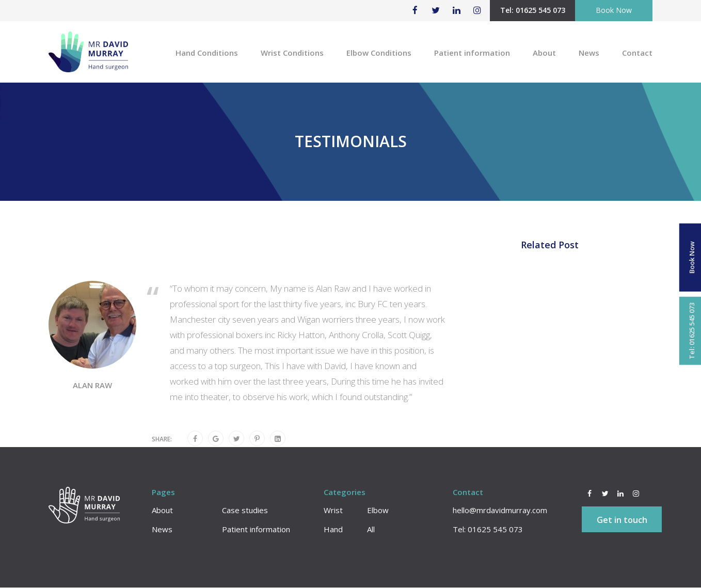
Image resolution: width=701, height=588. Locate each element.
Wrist (333, 511)
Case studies (245, 511)
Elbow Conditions (379, 53)
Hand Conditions (207, 53)
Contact (637, 53)
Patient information (472, 53)
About (544, 53)
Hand (333, 530)
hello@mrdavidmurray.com (500, 511)
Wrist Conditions (292, 53)
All (371, 530)
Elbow (378, 511)
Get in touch (622, 520)
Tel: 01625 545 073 (533, 10)
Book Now (614, 10)
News (589, 53)
